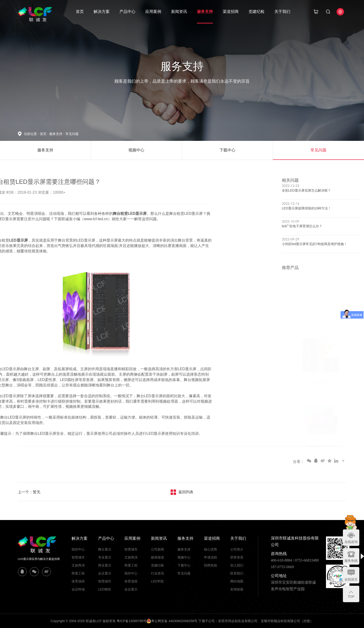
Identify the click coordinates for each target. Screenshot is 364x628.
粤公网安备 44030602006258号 (172, 621)
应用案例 (153, 12)
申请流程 (211, 557)
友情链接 (237, 589)
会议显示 (105, 573)
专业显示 (105, 557)
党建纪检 (257, 12)
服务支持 (205, 12)
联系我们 (237, 573)
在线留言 (351, 579)
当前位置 (32, 134)
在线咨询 (351, 542)
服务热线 (351, 561)
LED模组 (105, 589)
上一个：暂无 (29, 492)
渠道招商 (231, 12)
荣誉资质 (237, 557)
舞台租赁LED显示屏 (31, 214)
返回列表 (186, 492)
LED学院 (157, 581)
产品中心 (127, 12)
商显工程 (78, 573)
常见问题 (72, 134)
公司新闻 (157, 549)
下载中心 (184, 565)
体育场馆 (78, 581)
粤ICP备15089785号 (132, 621)
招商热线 (211, 565)
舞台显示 (105, 549)
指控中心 (78, 549)
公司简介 (237, 549)
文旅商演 (78, 565)
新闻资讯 (179, 12)
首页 (80, 12)
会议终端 (78, 589)
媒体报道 (157, 557)
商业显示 (105, 565)
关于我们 (282, 12)
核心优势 (211, 549)
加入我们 (237, 565)
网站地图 (237, 581)
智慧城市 (78, 557)
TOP (351, 597)
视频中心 (184, 557)
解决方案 (102, 12)
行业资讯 (157, 573)
